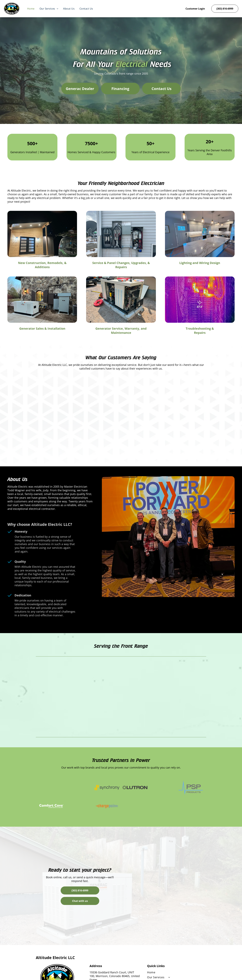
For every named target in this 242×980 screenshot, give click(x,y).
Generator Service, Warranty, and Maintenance (121, 331)
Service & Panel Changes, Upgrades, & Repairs (121, 265)
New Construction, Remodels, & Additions (42, 265)
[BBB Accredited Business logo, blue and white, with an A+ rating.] (79, 787)
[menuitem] (31, 9)
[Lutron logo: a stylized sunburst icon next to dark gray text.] (135, 788)
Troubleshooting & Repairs (200, 331)
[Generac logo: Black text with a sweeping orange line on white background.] (51, 787)
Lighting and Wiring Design (200, 263)
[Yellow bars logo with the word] (107, 788)
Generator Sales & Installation (42, 328)
